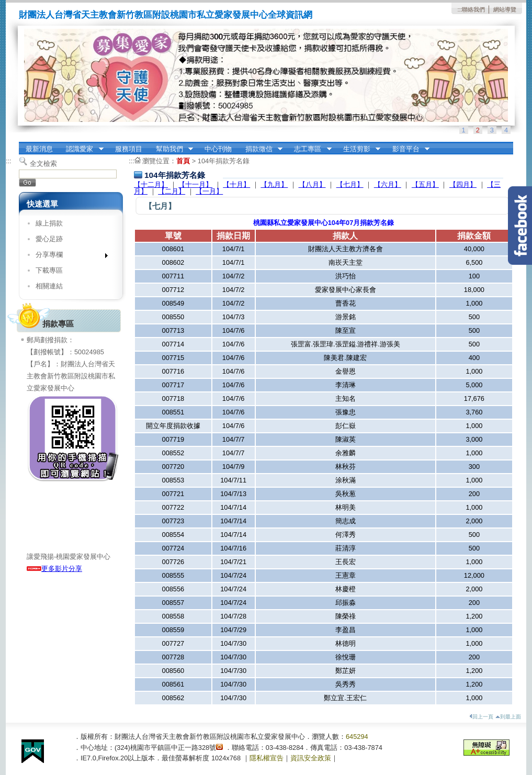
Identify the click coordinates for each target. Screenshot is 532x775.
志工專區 (310, 149)
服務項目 (129, 149)
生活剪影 (358, 149)
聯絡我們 (473, 9)
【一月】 (209, 191)
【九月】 (274, 184)
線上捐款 (49, 223)
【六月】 (388, 184)
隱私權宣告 (267, 758)
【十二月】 (151, 184)
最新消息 (39, 149)
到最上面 (508, 717)
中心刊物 (218, 149)
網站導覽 (505, 9)
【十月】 (236, 184)
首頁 (183, 161)
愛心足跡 (49, 239)
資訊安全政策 (311, 758)
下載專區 (49, 270)
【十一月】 (195, 184)
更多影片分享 (54, 569)
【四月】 (463, 184)
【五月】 (425, 184)
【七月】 (350, 184)
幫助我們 (171, 149)
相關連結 (49, 286)
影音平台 (408, 149)
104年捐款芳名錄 (224, 161)
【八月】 (312, 184)
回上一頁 (481, 717)
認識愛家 (82, 149)
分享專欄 (68, 257)
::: (460, 9)
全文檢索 (43, 164)
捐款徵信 (261, 149)
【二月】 (172, 191)
